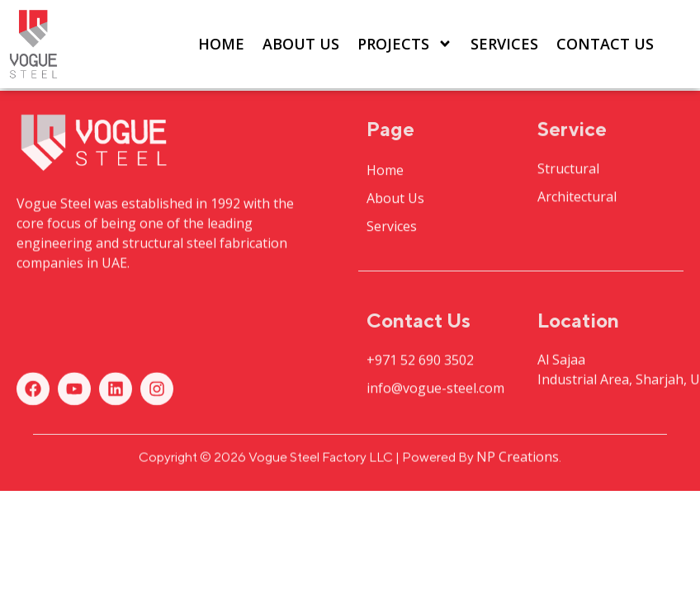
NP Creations (518, 459)
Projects (405, 44)
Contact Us (605, 44)
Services (504, 44)
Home (221, 44)
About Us (301, 44)
